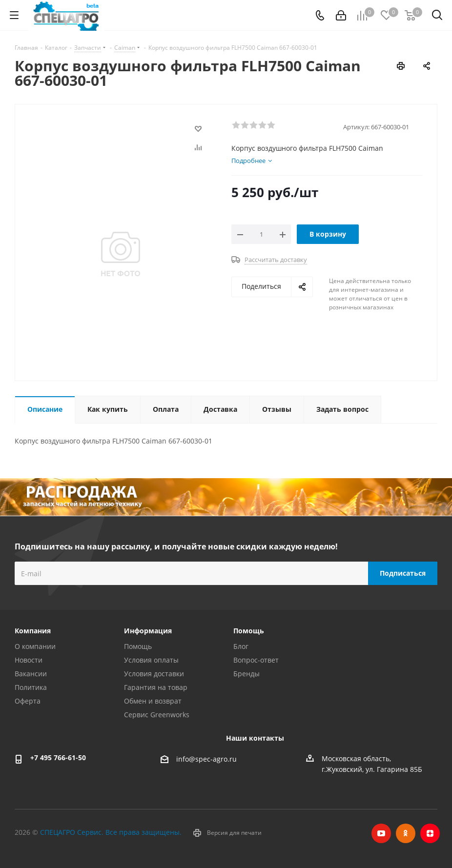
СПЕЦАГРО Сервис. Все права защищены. (111, 832)
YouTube (381, 833)
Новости (29, 660)
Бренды (247, 674)
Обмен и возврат (153, 701)
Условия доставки (154, 674)
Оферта (28, 701)
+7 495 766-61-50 (58, 757)
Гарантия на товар (156, 687)
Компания (33, 631)
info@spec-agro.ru (206, 759)
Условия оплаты (151, 660)
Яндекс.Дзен (430, 833)
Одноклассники (406, 833)
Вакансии (31, 674)
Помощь (138, 646)
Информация (148, 631)
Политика (31, 687)
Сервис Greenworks (157, 715)
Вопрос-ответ (256, 660)
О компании (35, 646)
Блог (241, 646)
